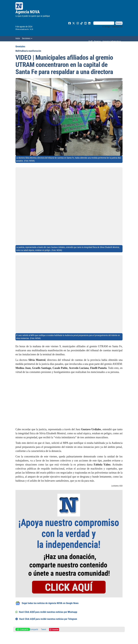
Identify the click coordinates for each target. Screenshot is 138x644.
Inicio (18, 38)
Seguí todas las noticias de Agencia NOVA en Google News (47, 603)
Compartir (23, 629)
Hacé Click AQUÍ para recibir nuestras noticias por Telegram (46, 619)
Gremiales (20, 47)
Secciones (27, 38)
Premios (97, 41)
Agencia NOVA (28, 12)
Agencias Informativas (112, 41)
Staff (90, 41)
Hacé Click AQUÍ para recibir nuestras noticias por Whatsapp (46, 612)
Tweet (44, 629)
